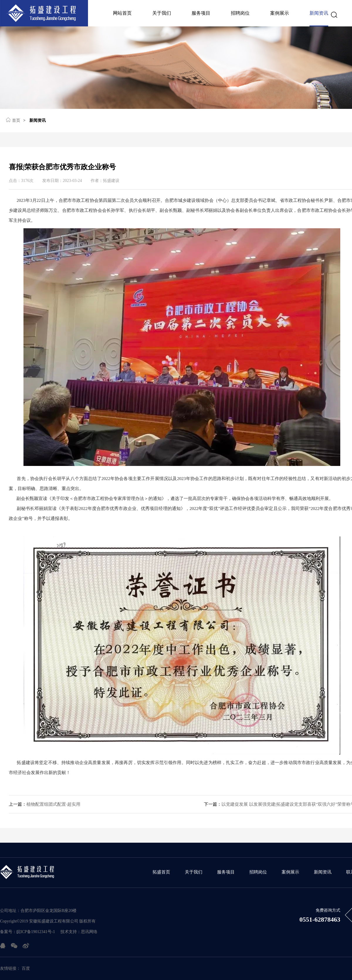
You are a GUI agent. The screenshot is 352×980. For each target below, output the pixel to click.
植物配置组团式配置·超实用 (45, 804)
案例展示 (280, 13)
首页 (13, 120)
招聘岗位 (240, 13)
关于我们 (162, 13)
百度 (26, 968)
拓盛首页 (161, 872)
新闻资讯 (319, 13)
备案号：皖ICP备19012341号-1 (27, 932)
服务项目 (201, 13)
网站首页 (122, 13)
